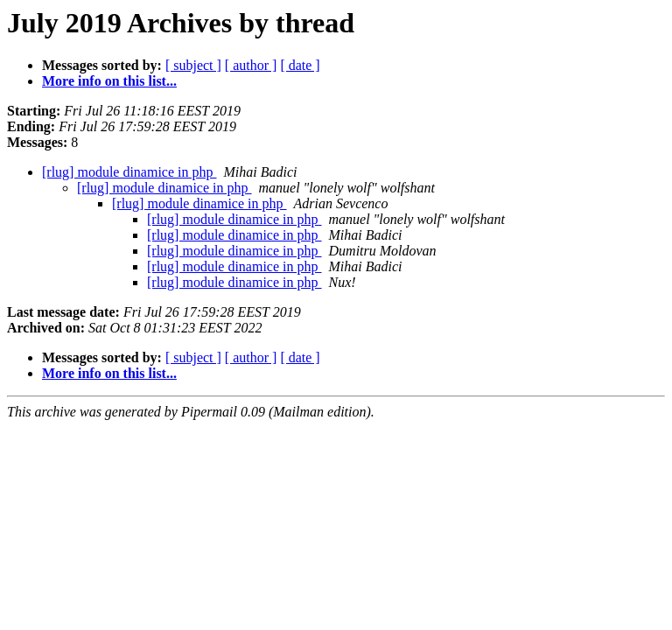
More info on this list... (109, 81)
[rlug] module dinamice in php (129, 172)
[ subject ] (193, 65)
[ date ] (300, 65)
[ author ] (251, 65)
